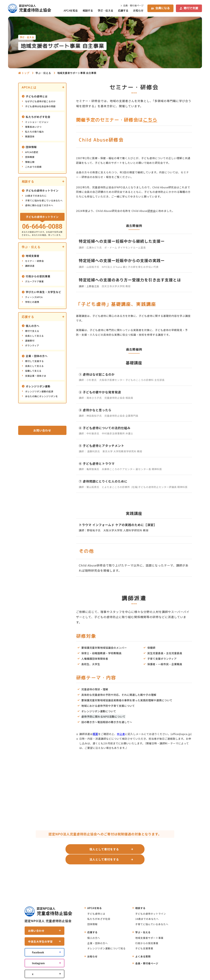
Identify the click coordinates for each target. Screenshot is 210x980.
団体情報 (31, 147)
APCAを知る (71, 11)
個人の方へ (33, 326)
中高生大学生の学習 (40, 931)
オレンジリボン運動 (38, 386)
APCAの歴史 (32, 152)
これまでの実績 (33, 167)
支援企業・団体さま (36, 376)
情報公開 (30, 162)
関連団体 (30, 136)
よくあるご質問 (120, 866)
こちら (150, 120)
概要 (95, 734)
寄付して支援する (34, 361)
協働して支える (33, 371)
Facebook (38, 942)
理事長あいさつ (33, 127)
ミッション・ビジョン (37, 122)
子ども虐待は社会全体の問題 (40, 106)
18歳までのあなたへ (147, 908)
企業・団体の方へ (37, 356)
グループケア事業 (34, 281)
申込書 (121, 734)
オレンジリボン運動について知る (107, 938)
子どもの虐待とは (37, 96)
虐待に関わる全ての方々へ (39, 205)
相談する (88, 11)
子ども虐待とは (96, 903)
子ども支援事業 (144, 938)
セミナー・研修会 (34, 261)
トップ (25, 73)
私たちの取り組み (34, 132)
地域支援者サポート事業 (149, 927)
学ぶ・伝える (105, 11)
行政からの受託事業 (38, 276)
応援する (123, 11)
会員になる (163, 8)
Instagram (38, 953)
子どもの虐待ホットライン (42, 190)
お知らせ (138, 11)
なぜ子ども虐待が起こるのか (40, 101)
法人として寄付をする (139, 849)
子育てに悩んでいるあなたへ (152, 914)
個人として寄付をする (70, 849)
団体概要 (30, 157)
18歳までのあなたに (36, 196)
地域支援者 (33, 256)
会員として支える (34, 336)
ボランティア (32, 345)
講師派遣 (30, 266)
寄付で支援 (191, 8)
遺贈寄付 (30, 341)
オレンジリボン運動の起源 (39, 391)
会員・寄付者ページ (133, 6)
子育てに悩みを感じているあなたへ (44, 200)
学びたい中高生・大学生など (43, 292)
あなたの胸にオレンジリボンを (42, 396)
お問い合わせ (42, 430)
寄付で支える (32, 331)
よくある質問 (143, 946)
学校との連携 (32, 302)
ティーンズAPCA (34, 297)
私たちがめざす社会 (38, 117)
